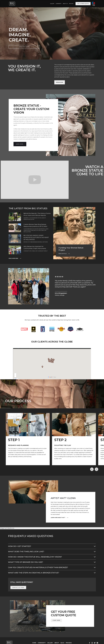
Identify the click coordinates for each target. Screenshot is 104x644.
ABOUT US (65, 4)
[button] (92, 469)
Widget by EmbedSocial (8, 528)
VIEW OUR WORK (24, 47)
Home (34, 643)
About (57, 643)
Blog (62, 643)
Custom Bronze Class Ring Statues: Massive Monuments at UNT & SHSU (35, 225)
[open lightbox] (28, 439)
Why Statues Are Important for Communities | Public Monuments (35, 248)
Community (59, 4)
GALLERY (52, 4)
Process (71, 4)
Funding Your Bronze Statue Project (71, 249)
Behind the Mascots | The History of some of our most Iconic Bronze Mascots (37, 214)
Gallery (50, 643)
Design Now (60, 82)
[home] (12, 4)
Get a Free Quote (83, 4)
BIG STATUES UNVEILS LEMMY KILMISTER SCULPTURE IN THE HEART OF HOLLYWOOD (36, 237)
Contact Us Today (18, 587)
